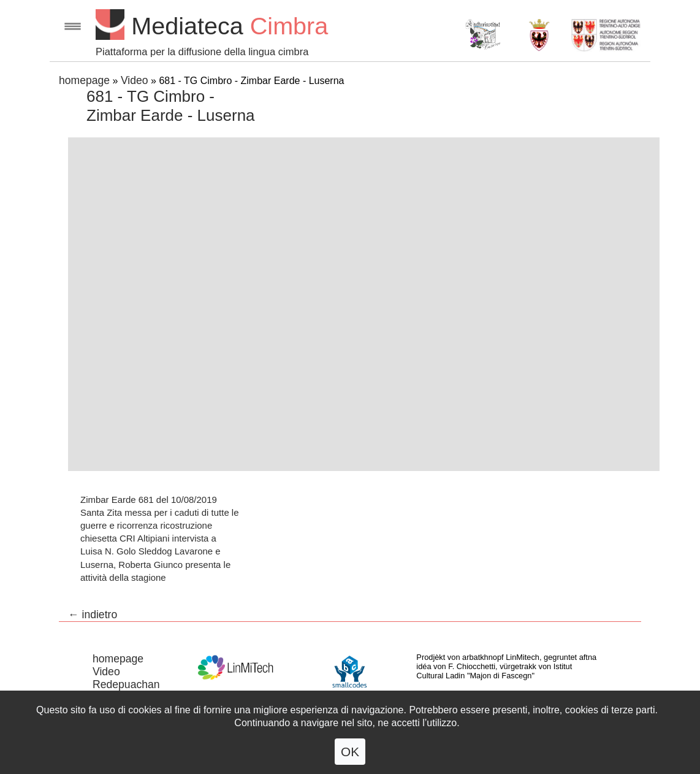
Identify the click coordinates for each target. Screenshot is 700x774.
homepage (84, 80)
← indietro (93, 615)
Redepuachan (126, 684)
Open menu (73, 26)
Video (135, 80)
